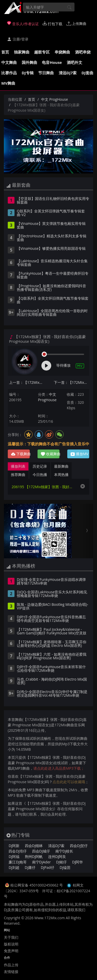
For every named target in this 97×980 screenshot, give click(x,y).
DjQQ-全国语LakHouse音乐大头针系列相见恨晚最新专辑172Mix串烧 (52, 594)
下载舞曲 (20, 454)
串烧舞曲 (62, 52)
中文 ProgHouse (55, 99)
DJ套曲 (87, 73)
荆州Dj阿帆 (34, 857)
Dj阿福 (14, 857)
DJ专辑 (28, 73)
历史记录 (40, 466)
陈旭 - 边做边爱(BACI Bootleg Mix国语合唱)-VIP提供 (53, 607)
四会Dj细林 (34, 846)
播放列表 (18, 466)
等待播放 (63, 365)
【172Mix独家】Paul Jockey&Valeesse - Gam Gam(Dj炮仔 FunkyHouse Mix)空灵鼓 (52, 632)
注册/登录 (18, 39)
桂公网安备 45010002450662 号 (37, 885)
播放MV (80, 454)
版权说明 (11, 944)
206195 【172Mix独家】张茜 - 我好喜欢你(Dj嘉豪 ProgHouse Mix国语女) (43, 487)
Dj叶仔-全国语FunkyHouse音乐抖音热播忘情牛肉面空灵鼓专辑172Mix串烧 (51, 619)
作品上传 (11, 965)
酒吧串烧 (83, 52)
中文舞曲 (9, 62)
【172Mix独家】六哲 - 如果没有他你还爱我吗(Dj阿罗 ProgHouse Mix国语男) (52, 656)
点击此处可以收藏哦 (69, 782)
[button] (11, 531)
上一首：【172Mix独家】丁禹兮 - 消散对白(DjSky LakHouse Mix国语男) (27, 382)
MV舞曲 (8, 83)
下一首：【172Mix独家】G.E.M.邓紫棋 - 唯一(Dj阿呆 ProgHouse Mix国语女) (72, 382)
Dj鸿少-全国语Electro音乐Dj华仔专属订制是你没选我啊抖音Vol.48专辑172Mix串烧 (52, 694)
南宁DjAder (42, 862)
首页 (5, 52)
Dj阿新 (14, 846)
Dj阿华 (78, 862)
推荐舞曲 (18, 475)
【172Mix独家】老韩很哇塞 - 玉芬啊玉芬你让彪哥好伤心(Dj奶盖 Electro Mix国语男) (52, 644)
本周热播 (61, 475)
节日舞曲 (46, 73)
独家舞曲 (22, 52)
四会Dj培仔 (18, 851)
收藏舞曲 (50, 454)
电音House (52, 62)
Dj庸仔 (30, 867)
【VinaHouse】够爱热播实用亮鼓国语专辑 (51, 249)
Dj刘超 (14, 867)
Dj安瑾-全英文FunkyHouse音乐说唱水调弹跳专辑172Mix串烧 (51, 582)
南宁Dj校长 (64, 851)
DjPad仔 (48, 867)
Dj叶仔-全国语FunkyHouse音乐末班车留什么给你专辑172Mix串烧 (51, 669)
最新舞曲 (61, 466)
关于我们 (11, 937)
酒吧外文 (74, 62)
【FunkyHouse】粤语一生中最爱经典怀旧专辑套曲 (53, 276)
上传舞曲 (77, 24)
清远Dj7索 (68, 73)
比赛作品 (9, 73)
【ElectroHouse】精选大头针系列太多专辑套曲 (52, 238)
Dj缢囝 (65, 867)
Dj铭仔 (62, 862)
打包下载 (53, 24)
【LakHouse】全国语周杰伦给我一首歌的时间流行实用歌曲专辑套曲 (52, 313)
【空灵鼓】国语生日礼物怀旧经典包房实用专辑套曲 (53, 201)
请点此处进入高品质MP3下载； (59, 768)
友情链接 (11, 972)
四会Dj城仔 (41, 851)
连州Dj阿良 (57, 857)
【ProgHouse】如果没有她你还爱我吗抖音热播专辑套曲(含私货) (51, 288)
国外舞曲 (29, 62)
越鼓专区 (42, 52)
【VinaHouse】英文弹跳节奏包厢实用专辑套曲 (51, 226)
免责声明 (11, 951)
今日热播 (40, 475)
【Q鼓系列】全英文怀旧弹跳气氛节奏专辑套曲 (53, 300)
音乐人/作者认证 (23, 24)
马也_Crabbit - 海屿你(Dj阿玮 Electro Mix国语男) (52, 681)
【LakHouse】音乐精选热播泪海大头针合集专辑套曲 (52, 263)
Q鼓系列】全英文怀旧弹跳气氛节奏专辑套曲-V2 (51, 213)
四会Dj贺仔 (79, 846)
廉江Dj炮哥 (18, 862)
